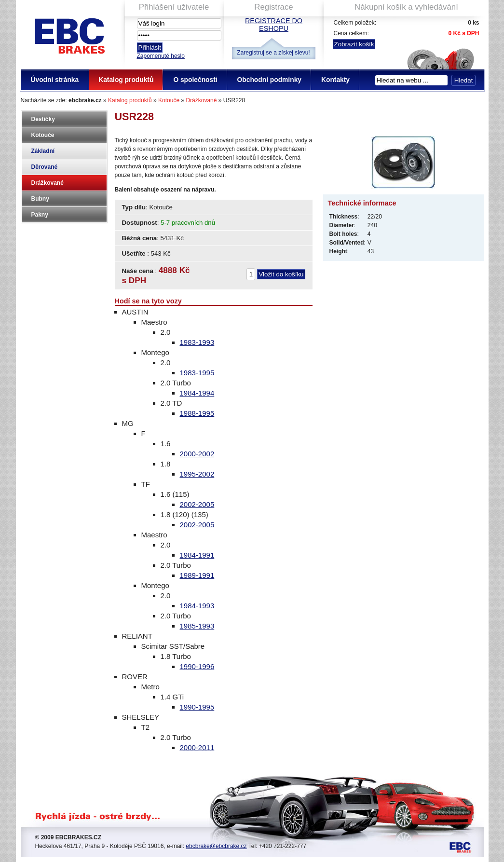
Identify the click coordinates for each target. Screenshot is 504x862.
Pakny (40, 215)
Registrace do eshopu (274, 25)
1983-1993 (197, 342)
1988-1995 (197, 413)
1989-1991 (197, 575)
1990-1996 (197, 666)
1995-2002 (197, 474)
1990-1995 (197, 707)
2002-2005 (197, 504)
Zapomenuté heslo (161, 56)
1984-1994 (197, 393)
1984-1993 (197, 606)
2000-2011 (197, 747)
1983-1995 (197, 373)
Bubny (40, 199)
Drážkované (201, 100)
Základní (43, 151)
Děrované (45, 167)
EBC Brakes (69, 34)
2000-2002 (197, 454)
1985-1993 (197, 626)
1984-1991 (197, 555)
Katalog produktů (130, 100)
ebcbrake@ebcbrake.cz (216, 846)
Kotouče (169, 100)
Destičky (43, 119)
